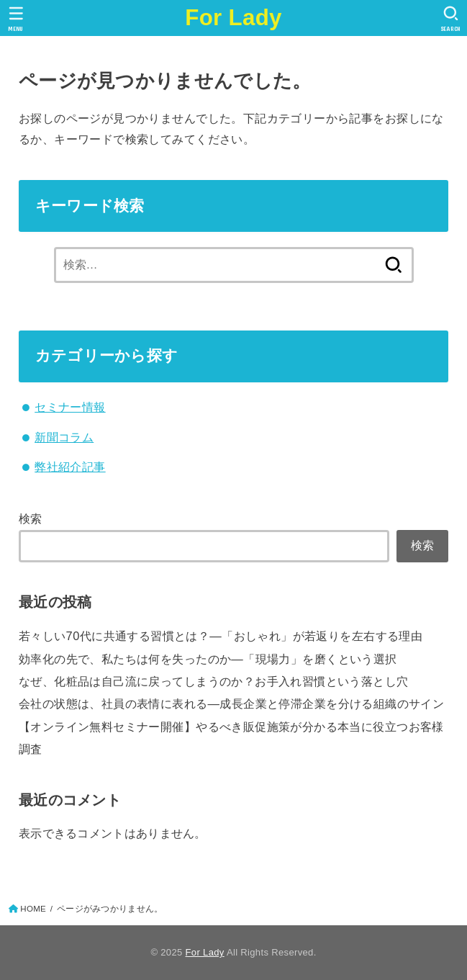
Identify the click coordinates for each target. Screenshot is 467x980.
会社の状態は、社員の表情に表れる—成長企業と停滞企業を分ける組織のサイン (231, 703)
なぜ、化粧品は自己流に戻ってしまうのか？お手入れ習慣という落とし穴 (214, 681)
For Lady (233, 18)
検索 (31, 518)
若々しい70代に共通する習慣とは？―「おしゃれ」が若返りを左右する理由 (221, 636)
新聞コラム (64, 437)
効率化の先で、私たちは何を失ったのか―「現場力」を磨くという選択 (208, 659)
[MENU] (16, 19)
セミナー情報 (70, 407)
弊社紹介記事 (70, 467)
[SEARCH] (451, 19)
